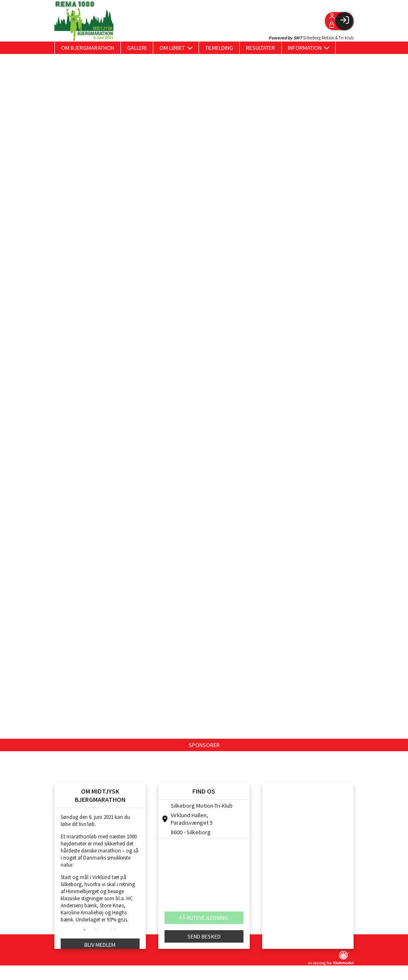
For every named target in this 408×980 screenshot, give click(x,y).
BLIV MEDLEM (100, 945)
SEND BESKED (204, 936)
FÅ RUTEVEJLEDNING (204, 918)
